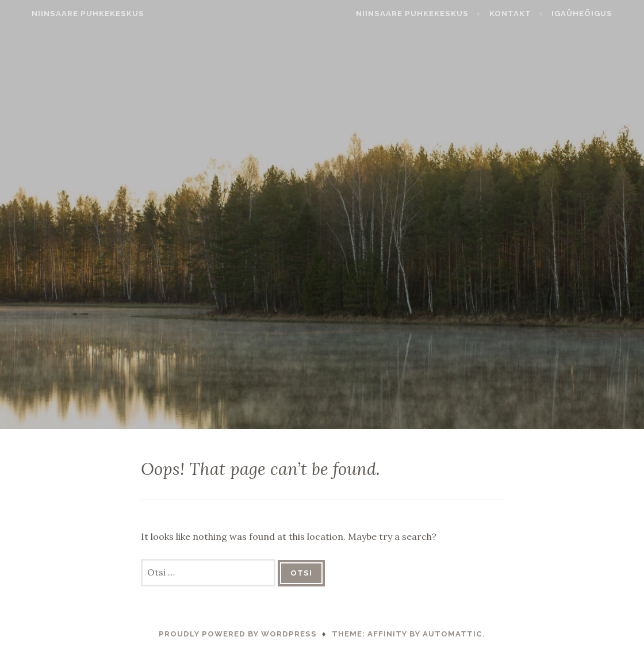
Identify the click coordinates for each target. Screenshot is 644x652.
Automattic (453, 634)
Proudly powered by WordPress (238, 634)
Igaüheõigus (599, 14)
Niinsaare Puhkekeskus (71, 14)
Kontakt (527, 14)
